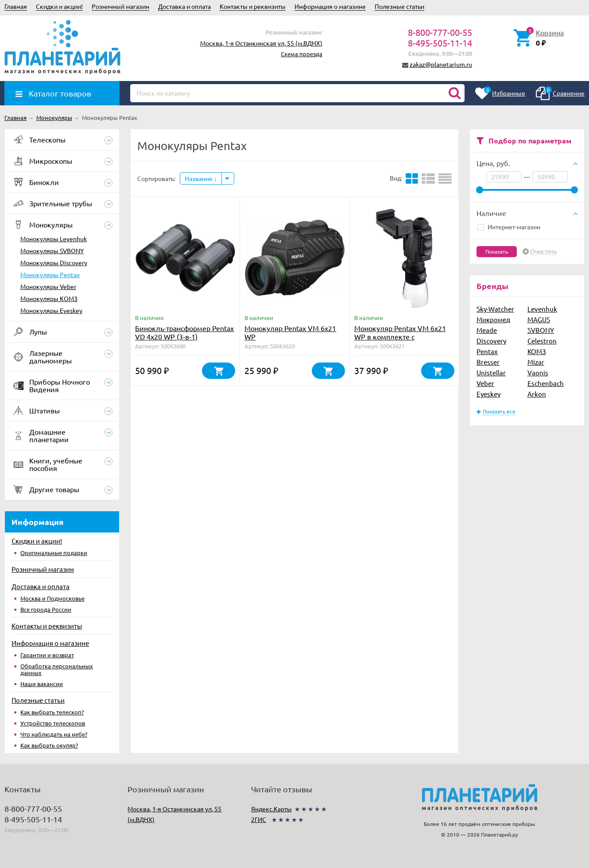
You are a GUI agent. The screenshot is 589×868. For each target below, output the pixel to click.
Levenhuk (542, 309)
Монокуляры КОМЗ (49, 298)
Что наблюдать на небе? (54, 734)
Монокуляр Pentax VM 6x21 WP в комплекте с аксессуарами (400, 336)
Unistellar (491, 372)
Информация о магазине (330, 6)
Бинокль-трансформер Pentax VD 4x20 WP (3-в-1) (184, 332)
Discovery (491, 341)
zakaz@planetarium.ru (441, 64)
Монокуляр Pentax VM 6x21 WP (290, 332)
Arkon (537, 394)
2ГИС (259, 819)
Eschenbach (546, 383)
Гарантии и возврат (47, 655)
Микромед (493, 319)
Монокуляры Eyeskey (51, 310)
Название (201, 178)
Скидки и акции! (59, 6)
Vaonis (538, 372)
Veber (485, 383)
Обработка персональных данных (57, 669)
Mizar (536, 362)
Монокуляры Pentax (50, 274)
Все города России (46, 609)
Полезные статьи (399, 6)
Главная (16, 6)
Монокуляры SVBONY (52, 251)
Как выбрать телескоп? (52, 712)
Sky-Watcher (495, 309)
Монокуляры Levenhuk (54, 239)
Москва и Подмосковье (52, 598)
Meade (487, 330)
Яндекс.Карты (271, 809)
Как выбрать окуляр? (49, 745)
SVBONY (541, 330)
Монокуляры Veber (48, 286)
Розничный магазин (120, 6)
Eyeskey (488, 394)
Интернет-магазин (509, 227)
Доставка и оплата (184, 6)
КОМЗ (537, 351)
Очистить (543, 251)
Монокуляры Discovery (54, 262)
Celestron (542, 341)
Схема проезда (302, 54)
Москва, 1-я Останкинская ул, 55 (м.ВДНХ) (261, 43)
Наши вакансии (42, 684)
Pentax (487, 351)
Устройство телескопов (53, 723)
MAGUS (539, 319)
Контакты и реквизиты (253, 6)
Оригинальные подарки (54, 553)
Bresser (488, 362)
